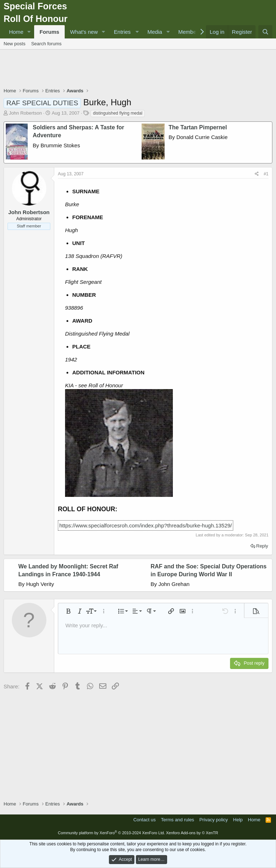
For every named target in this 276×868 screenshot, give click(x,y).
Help (238, 820)
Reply (262, 546)
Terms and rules (178, 820)
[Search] (265, 32)
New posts (15, 44)
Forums (49, 32)
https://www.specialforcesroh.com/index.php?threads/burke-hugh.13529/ (146, 525)
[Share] (257, 174)
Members (190, 32)
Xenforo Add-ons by (192, 833)
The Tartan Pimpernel (198, 127)
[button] (29, 32)
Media (155, 32)
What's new (84, 32)
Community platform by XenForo (111, 833)
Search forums (47, 44)
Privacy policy (214, 820)
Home (16, 32)
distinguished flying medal (118, 113)
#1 (266, 174)
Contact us (144, 820)
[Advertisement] (138, 69)
